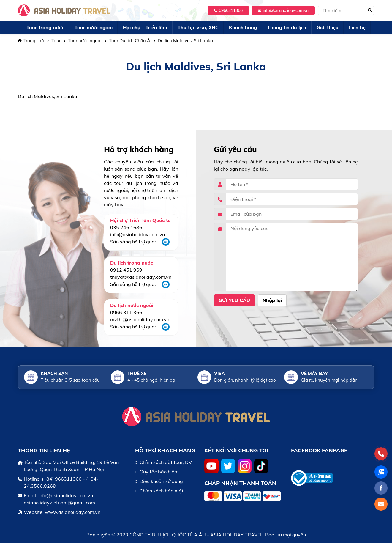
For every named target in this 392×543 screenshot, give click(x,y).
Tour (56, 41)
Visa (219, 373)
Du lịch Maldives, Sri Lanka (185, 41)
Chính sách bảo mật (162, 491)
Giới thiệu (328, 27)
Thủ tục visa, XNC (198, 27)
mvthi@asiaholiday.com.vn (140, 319)
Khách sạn (54, 373)
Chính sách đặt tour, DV (166, 462)
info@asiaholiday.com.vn (283, 10)
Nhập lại (272, 300)
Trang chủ (31, 41)
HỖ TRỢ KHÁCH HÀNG (165, 450)
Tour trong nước (45, 27)
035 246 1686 (126, 227)
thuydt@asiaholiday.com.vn (141, 277)
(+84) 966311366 (62, 479)
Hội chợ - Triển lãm (145, 27)
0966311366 (228, 10)
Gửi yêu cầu (234, 300)
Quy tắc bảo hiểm (159, 472)
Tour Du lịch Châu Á (130, 41)
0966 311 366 (126, 312)
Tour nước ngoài (94, 27)
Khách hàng (243, 27)
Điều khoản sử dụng (161, 481)
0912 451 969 (126, 270)
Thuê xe (137, 373)
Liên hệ (357, 27)
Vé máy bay (314, 373)
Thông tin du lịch (287, 27)
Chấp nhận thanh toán (240, 483)
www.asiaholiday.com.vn (73, 512)
